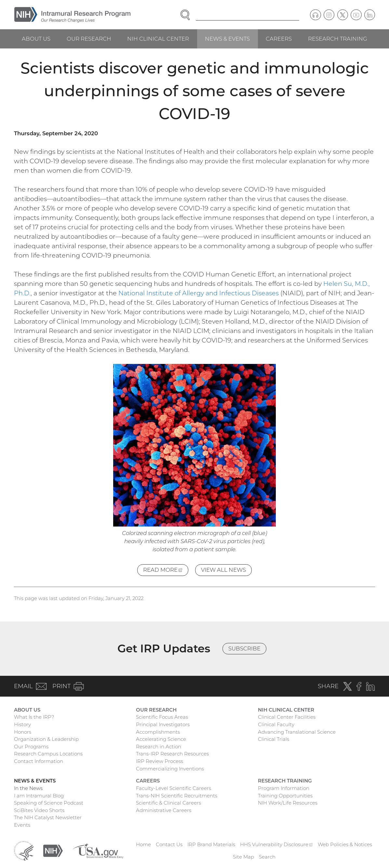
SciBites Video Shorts (39, 810)
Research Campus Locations (48, 754)
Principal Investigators (163, 724)
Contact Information (39, 761)
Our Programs (31, 747)
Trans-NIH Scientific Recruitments (177, 796)
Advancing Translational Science (297, 732)
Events (22, 825)
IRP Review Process (160, 761)
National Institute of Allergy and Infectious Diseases (199, 293)
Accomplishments (158, 732)
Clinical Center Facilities (287, 717)
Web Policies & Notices (345, 844)
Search (267, 857)
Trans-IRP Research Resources (172, 754)
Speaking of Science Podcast (49, 803)
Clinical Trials (274, 739)
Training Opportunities (285, 796)
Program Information (284, 788)
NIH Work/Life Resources (288, 803)
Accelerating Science (161, 739)
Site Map (243, 857)
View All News (223, 570)
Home (143, 844)
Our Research (89, 39)
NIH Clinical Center (158, 39)
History (22, 724)
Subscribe (244, 648)
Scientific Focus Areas (162, 717)
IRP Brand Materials (211, 844)
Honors (23, 732)
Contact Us (169, 844)
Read (166, 571)
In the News (28, 788)
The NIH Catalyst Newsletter (48, 817)
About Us (36, 39)
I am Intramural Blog (39, 796)
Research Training (338, 39)
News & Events (227, 39)
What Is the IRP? (34, 717)
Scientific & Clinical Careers (168, 803)
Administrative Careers (164, 810)
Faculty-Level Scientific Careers (174, 788)
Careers (279, 39)
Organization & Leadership (46, 739)
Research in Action (159, 747)
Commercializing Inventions (170, 769)
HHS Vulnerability (276, 844)
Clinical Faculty (276, 724)
